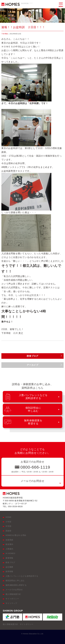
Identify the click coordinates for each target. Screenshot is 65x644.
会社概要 (9, 567)
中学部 (8, 526)
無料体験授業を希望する (16, 585)
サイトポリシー (12, 599)
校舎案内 (9, 544)
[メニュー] (61, 4)
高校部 (8, 531)
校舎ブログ (10, 562)
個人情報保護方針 (13, 594)
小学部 (8, 522)
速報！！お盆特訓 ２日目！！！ (23, 27)
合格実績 (9, 540)
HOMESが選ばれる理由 (16, 535)
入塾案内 (9, 549)
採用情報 (9, 571)
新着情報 (9, 558)
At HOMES (10, 553)
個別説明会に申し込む (15, 581)
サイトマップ (11, 603)
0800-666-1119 (35, 467)
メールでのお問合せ (32, 481)
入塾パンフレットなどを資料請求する (22, 576)
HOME (8, 517)
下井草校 (5, 34)
